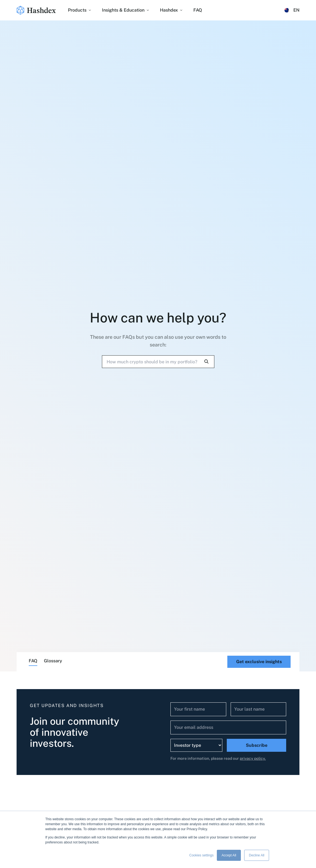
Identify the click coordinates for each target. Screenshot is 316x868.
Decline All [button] (257, 855)
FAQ (33, 661)
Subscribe (257, 745)
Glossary (53, 661)
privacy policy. (253, 758)
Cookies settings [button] (201, 855)
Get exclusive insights (259, 662)
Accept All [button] (229, 855)
